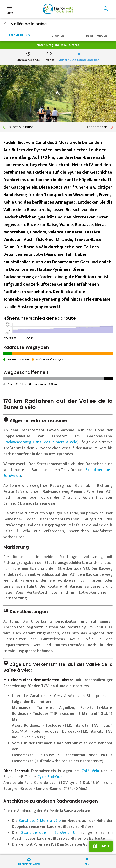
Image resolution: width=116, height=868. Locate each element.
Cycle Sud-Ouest (52, 777)
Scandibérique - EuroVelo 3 (48, 833)
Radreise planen (29, 864)
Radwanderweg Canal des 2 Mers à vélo (41, 442)
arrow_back (6, 24)
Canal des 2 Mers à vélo (40, 821)
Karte (105, 846)
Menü (10, 9)
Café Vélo (90, 771)
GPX (87, 864)
